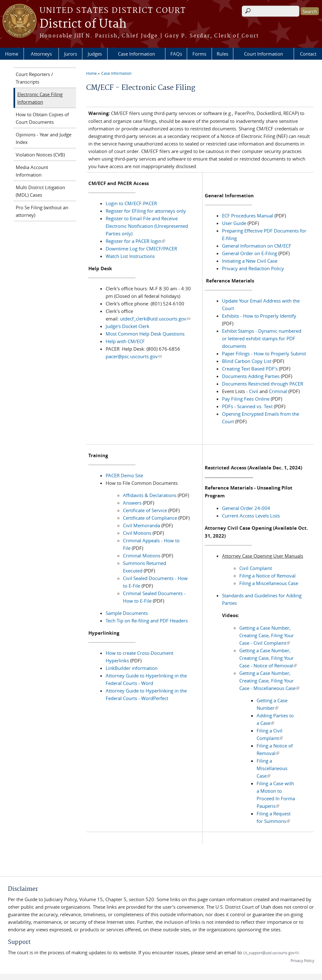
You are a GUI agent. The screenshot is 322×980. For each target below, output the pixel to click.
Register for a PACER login (135, 241)
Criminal (278, 391)
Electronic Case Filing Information (40, 98)
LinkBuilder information (132, 668)
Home (12, 54)
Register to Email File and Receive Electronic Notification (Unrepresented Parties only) (147, 226)
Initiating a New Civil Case (250, 261)
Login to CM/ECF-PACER (131, 203)
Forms (199, 54)
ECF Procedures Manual (248, 216)
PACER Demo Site (124, 475)
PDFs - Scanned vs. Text (247, 406)
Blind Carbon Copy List (247, 361)
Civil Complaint (256, 568)
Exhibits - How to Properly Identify (259, 316)
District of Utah (83, 24)
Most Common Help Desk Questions (145, 334)
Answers (133, 503)
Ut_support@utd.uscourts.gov (271, 953)
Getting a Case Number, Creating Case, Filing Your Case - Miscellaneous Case (269, 681)
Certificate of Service (145, 510)
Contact (308, 54)
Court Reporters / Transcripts (34, 78)
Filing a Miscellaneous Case (269, 583)
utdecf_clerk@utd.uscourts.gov (155, 319)
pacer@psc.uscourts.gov (134, 356)
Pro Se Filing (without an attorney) (42, 211)
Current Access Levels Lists (251, 516)
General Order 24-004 (246, 508)
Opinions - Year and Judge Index (44, 138)
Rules (222, 54)
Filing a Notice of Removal (267, 576)
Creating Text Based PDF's (250, 369)
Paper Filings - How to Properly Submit (264, 353)
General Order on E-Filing (250, 253)
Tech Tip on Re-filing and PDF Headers (147, 621)
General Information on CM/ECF (257, 246)
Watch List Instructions (130, 256)
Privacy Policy (302, 961)
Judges (95, 54)
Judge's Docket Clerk (128, 326)
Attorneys (41, 54)
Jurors (71, 54)
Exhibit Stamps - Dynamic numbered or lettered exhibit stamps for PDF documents (262, 338)
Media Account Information (32, 171)
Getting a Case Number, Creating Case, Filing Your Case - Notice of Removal (268, 658)
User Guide (235, 223)
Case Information (136, 54)
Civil (254, 391)
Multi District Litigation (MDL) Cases (40, 191)
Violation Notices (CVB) (40, 155)
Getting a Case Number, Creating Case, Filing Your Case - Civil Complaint (266, 635)
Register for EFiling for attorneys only (146, 211)
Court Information (264, 54)
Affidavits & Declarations (150, 495)
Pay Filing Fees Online (246, 399)
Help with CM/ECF (125, 341)
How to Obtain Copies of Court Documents (42, 118)
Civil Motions (137, 533)
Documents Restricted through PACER (263, 384)
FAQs (176, 54)
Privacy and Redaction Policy (253, 268)
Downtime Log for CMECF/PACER (141, 249)
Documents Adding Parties (251, 376)
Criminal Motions (142, 556)
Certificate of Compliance (150, 518)
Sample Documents (127, 613)
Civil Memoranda (142, 525)
